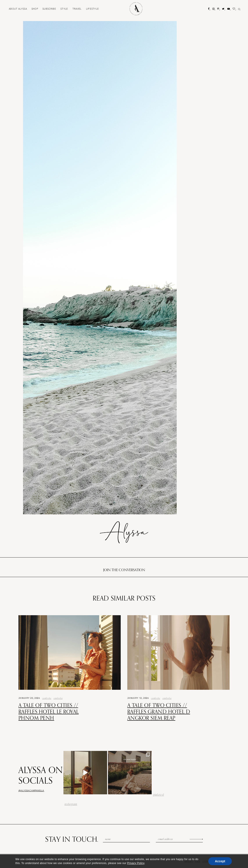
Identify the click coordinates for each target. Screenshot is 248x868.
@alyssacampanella (31, 790)
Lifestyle (93, 9)
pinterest (159, 795)
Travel (77, 9)
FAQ (198, 861)
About (18, 9)
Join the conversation (124, 570)
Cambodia (47, 698)
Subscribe (49, 9)
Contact (208, 861)
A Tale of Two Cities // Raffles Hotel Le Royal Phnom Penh (49, 711)
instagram (71, 804)
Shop (35, 9)
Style (64, 9)
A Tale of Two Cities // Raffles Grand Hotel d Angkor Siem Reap (159, 711)
